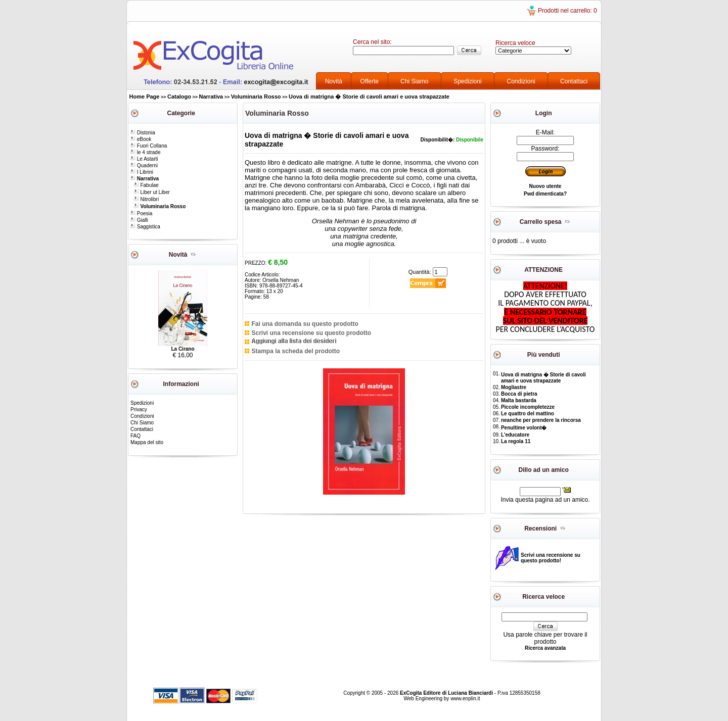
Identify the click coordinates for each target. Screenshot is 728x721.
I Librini (142, 172)
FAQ (135, 436)
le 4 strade (145, 152)
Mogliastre (514, 387)
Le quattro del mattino (528, 414)
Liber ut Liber (152, 192)
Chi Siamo (414, 81)
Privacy (139, 410)
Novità (334, 81)
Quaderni (144, 165)
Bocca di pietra (519, 394)
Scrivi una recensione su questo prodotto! (551, 558)
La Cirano (183, 349)
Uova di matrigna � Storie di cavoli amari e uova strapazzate (369, 97)
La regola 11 (516, 441)
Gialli (139, 220)
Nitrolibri (146, 199)
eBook (141, 139)
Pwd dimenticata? (545, 194)
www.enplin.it (465, 699)
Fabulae (146, 185)
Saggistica (145, 227)
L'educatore (515, 435)
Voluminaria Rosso (256, 97)
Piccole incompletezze (528, 407)
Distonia (143, 133)
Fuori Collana (148, 146)
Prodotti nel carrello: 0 (567, 11)
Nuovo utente (545, 186)
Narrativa (211, 97)
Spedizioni (467, 81)
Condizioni (521, 81)
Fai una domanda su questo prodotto (305, 324)
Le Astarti (144, 159)
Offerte (370, 81)
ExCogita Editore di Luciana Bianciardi (447, 693)
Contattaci (574, 81)
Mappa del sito (147, 442)
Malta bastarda (519, 400)
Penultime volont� (524, 428)
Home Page (145, 97)
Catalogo (179, 97)
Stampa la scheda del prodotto (295, 351)
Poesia (141, 213)
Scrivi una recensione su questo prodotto (311, 333)
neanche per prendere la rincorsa (541, 420)
